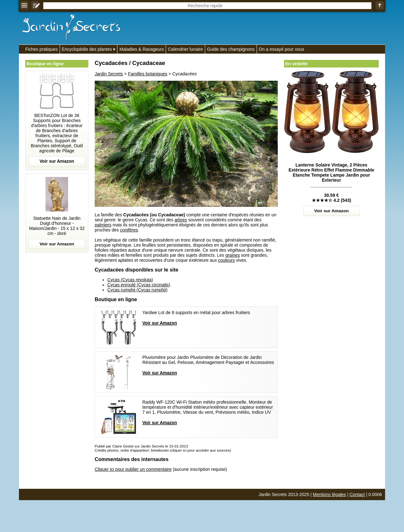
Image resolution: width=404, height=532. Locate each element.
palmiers (103, 225)
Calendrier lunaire (185, 49)
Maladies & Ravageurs (142, 49)
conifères (129, 230)
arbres (181, 220)
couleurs (226, 260)
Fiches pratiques (42, 49)
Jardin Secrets (109, 74)
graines (233, 255)
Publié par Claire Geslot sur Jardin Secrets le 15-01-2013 (141, 446)
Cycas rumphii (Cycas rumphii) (137, 290)
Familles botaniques (148, 74)
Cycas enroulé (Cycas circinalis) (139, 285)
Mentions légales (329, 494)
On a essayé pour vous (282, 49)
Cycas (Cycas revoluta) (130, 280)
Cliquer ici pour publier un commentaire (133, 469)
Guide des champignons (231, 49)
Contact (357, 494)
